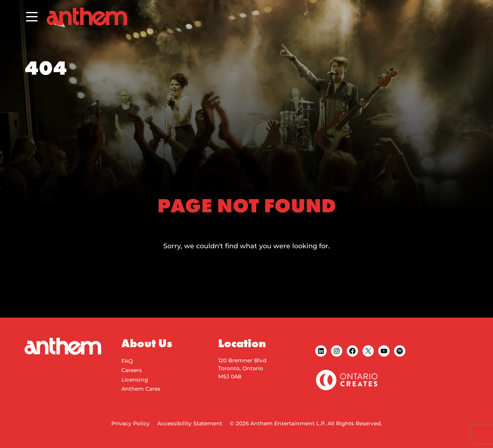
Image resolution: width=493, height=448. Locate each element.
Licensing (135, 380)
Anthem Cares (141, 389)
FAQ (127, 361)
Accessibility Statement (190, 423)
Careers (132, 370)
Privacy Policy (130, 423)
